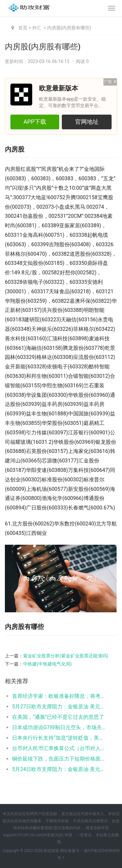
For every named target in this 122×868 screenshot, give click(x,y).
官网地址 (87, 122)
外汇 (37, 28)
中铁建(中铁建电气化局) (47, 664)
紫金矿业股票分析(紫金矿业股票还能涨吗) (66, 656)
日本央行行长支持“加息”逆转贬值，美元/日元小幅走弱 (59, 738)
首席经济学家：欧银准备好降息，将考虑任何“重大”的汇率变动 (59, 696)
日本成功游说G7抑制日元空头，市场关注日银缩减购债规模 (59, 727)
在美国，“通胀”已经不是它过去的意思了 (58, 717)
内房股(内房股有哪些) (69, 28)
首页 (23, 28)
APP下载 (35, 122)
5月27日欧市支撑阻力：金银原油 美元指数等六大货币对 (59, 707)
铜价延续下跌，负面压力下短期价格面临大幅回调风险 (59, 759)
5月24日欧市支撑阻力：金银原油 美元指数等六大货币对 (59, 769)
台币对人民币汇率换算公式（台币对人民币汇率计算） (59, 748)
